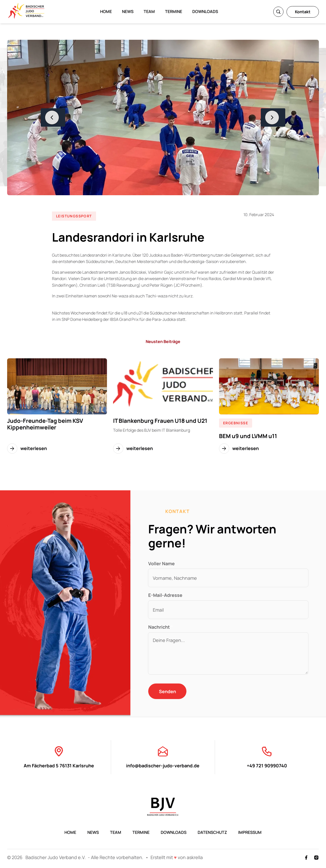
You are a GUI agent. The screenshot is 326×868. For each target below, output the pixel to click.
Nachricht (161, 627)
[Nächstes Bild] (273, 117)
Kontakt (303, 12)
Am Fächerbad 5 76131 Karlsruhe (59, 757)
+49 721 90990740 (267, 757)
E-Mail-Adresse (165, 595)
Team (149, 11)
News (128, 11)
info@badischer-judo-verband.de (163, 757)
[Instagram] (316, 858)
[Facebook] (306, 858)
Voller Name (161, 563)
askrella (195, 857)
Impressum (250, 832)
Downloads (205, 11)
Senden (167, 691)
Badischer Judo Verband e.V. (56, 857)
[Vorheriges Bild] (53, 117)
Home (106, 11)
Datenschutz (212, 832)
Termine (174, 11)
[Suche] (278, 12)
